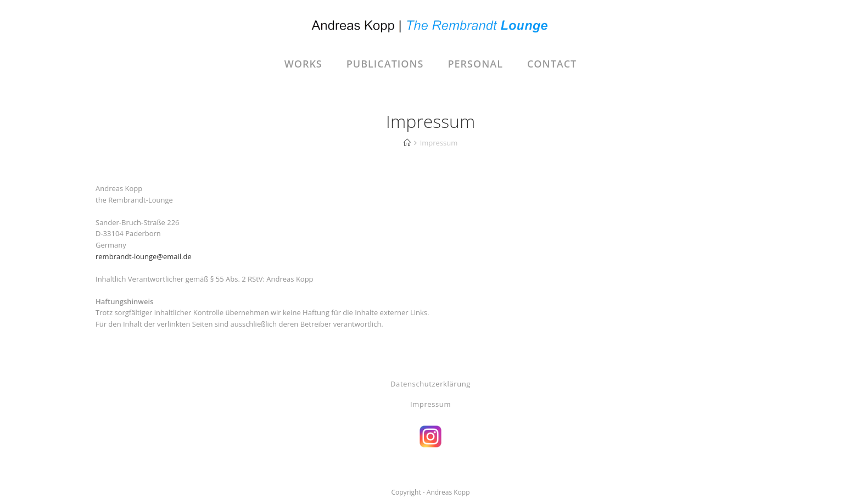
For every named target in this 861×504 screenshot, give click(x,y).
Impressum (431, 404)
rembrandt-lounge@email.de (144, 256)
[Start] (407, 143)
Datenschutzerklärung (431, 384)
